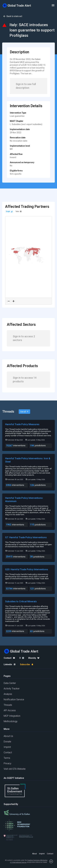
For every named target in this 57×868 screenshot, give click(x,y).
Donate (7, 742)
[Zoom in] (14, 301)
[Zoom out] (9, 301)
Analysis (8, 694)
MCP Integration (12, 716)
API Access (10, 710)
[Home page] (17, 5)
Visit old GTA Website (15, 769)
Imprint (7, 747)
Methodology (11, 721)
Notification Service (14, 699)
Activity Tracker (12, 689)
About (35, 854)
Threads (8, 705)
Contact (8, 752)
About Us (8, 736)
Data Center (10, 683)
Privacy (7, 763)
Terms (7, 758)
